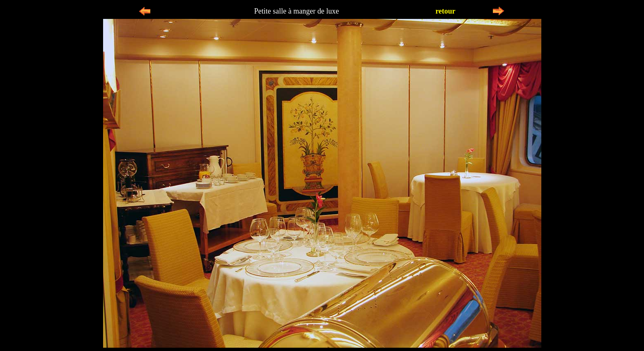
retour (445, 11)
